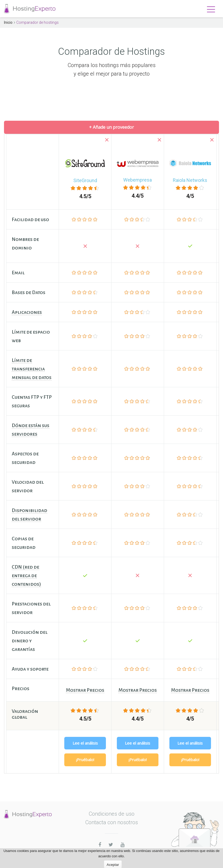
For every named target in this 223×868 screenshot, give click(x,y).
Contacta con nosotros (112, 822)
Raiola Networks (190, 180)
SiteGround (85, 180)
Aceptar (113, 865)
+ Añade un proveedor (111, 127)
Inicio (8, 22)
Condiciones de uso (112, 814)
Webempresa (138, 180)
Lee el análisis (85, 743)
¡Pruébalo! (85, 760)
